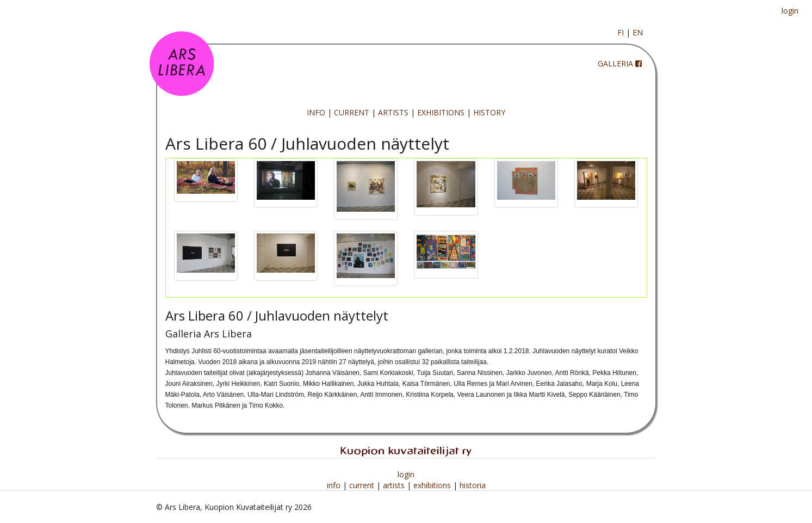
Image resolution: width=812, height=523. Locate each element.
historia (473, 485)
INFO (316, 112)
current (363, 485)
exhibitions (433, 485)
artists (395, 485)
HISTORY (489, 112)
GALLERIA (615, 63)
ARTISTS (393, 112)
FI (621, 32)
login (790, 11)
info (335, 485)
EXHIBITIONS (441, 112)
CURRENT (352, 112)
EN (638, 32)
